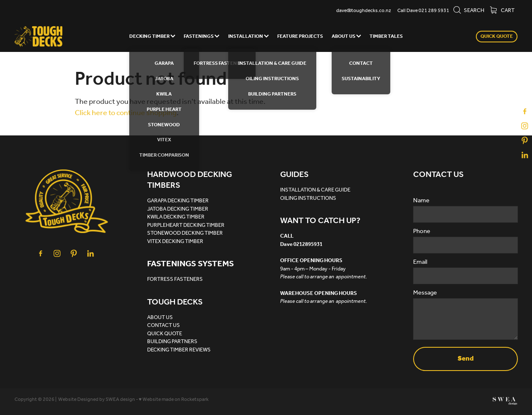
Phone (422, 232)
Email (420, 262)
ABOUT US (346, 36)
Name (421, 201)
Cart (502, 11)
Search (469, 11)
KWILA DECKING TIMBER (176, 217)
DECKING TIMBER (152, 36)
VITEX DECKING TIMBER (175, 242)
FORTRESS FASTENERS (175, 279)
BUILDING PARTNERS (172, 342)
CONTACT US (164, 325)
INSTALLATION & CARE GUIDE (315, 190)
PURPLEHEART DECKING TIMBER (186, 225)
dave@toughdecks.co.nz (364, 11)
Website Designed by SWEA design (97, 399)
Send (466, 359)
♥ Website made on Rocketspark (174, 399)
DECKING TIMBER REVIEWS (179, 350)
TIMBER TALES (386, 36)
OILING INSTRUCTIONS (308, 198)
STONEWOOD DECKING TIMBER (185, 233)
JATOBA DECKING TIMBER (178, 209)
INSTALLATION (249, 36)
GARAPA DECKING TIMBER (178, 201)
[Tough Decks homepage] (65, 37)
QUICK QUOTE (497, 36)
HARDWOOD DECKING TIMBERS (190, 180)
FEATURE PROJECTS (300, 36)
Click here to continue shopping (126, 113)
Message (425, 293)
